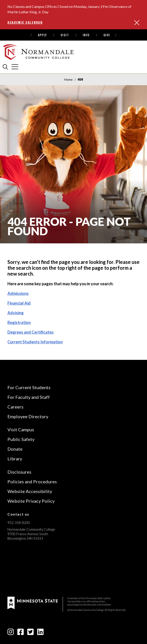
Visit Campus (21, 429)
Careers (15, 407)
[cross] (15, 67)
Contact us (18, 514)
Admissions (18, 293)
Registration (19, 322)
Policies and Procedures (32, 482)
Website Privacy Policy (31, 501)
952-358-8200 (19, 523)
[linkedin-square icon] (40, 633)
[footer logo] (33, 602)
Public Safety (21, 439)
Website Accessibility (30, 491)
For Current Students (29, 387)
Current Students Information (35, 342)
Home (68, 79)
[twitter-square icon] (30, 633)
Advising (16, 313)
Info (86, 35)
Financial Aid (19, 303)
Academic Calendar (25, 22)
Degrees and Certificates (31, 332)
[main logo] (39, 52)
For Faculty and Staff (29, 397)
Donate (15, 449)
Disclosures (19, 472)
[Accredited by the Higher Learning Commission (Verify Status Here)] (24, 570)
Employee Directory (28, 416)
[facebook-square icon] (21, 633)
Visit (65, 35)
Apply (42, 35)
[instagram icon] (11, 633)
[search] (5, 67)
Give (107, 35)
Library (15, 459)
